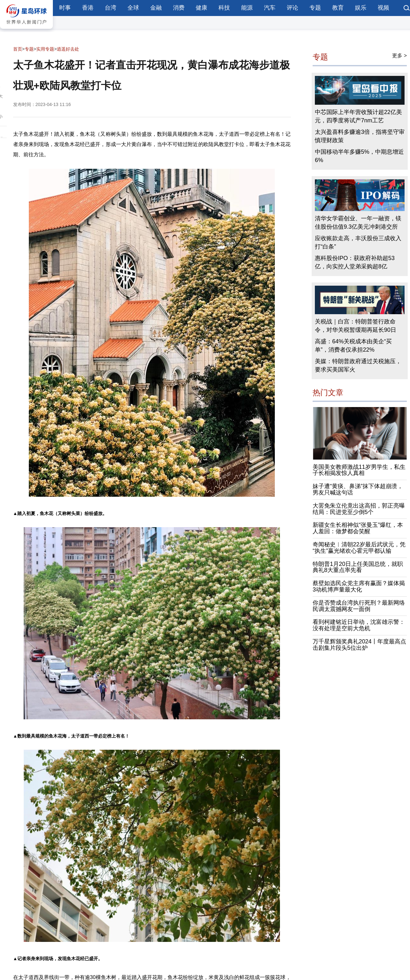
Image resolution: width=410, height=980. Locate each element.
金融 (156, 8)
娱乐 (361, 8)
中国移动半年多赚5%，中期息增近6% (359, 156)
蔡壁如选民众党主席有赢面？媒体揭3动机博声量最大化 (359, 586)
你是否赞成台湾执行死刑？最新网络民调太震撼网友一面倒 (359, 606)
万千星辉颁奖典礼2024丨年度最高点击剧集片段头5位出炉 (359, 645)
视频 (383, 8)
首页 (18, 49)
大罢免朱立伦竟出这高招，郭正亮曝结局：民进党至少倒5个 (359, 509)
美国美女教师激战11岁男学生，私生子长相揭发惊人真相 (359, 470)
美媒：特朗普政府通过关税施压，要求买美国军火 (358, 365)
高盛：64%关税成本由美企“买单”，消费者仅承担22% (353, 346)
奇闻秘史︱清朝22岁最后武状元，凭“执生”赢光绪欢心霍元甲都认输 (359, 548)
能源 (247, 8)
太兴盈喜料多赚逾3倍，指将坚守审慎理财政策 (360, 136)
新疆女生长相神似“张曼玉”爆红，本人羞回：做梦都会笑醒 (358, 528)
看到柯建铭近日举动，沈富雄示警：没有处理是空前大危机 (359, 625)
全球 (133, 8)
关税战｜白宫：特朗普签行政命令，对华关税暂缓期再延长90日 (356, 326)
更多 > (399, 56)
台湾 (111, 8)
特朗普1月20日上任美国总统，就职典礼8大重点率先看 (358, 567)
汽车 (270, 8)
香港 (88, 8)
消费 (179, 8)
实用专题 (45, 49)
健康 (201, 8)
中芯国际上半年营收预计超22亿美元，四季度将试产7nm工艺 (358, 116)
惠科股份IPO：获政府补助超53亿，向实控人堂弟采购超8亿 (355, 262)
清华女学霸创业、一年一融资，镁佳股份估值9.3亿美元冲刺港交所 (358, 223)
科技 (224, 8)
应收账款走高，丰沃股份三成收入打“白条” (358, 242)
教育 (338, 8)
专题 (315, 8)
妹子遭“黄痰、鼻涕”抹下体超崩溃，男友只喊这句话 (358, 489)
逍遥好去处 (68, 49)
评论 (292, 8)
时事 (65, 8)
